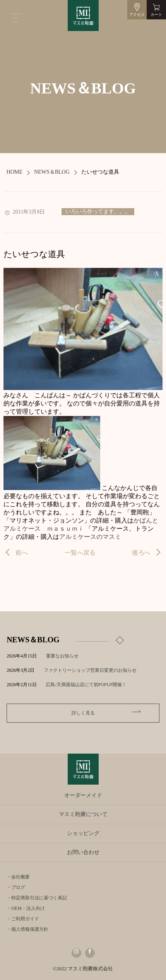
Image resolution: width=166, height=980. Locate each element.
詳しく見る (83, 713)
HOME (15, 172)
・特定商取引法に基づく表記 (37, 898)
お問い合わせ (83, 852)
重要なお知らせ (62, 656)
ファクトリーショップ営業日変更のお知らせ (90, 670)
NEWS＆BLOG (52, 172)
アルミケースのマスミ (90, 537)
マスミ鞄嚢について (83, 814)
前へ (22, 553)
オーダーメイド (83, 795)
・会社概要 (18, 877)
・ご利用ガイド (23, 919)
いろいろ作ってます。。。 (98, 211)
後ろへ (141, 553)
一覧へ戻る (80, 553)
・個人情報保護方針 (27, 929)
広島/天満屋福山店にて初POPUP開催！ (91, 685)
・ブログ (16, 887)
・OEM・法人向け (26, 908)
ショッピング (83, 833)
